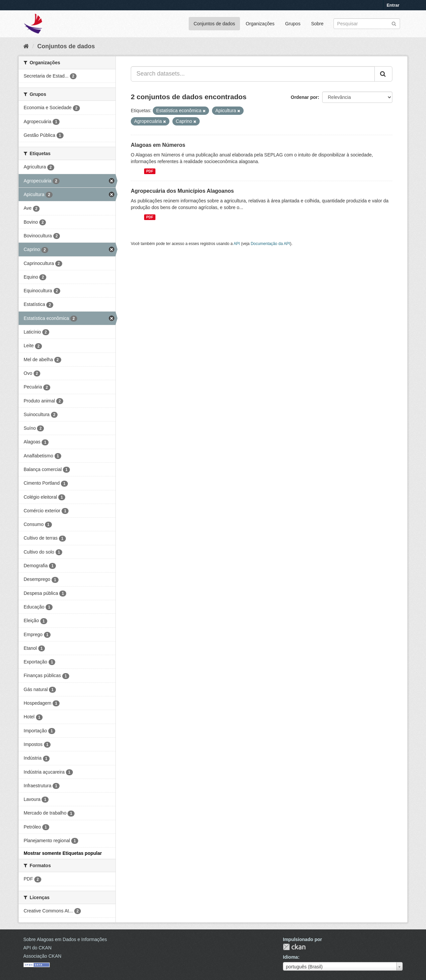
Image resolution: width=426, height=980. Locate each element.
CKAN (294, 947)
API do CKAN (37, 948)
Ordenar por (304, 97)
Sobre (317, 24)
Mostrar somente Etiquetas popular (63, 853)
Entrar (393, 5)
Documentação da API (270, 244)
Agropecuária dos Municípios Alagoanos (182, 191)
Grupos (293, 24)
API (237, 244)
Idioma (290, 957)
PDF (150, 171)
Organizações (260, 24)
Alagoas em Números (158, 145)
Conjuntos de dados (214, 24)
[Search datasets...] (253, 74)
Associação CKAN (42, 956)
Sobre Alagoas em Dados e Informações (65, 939)
